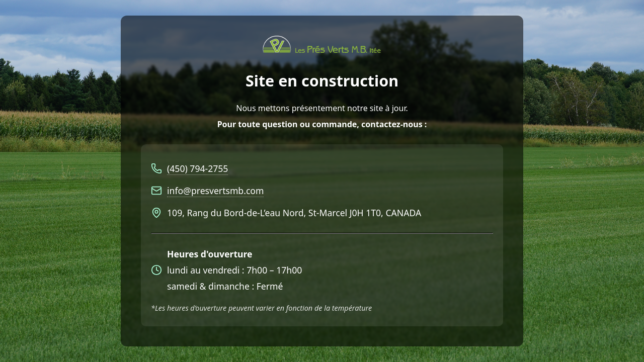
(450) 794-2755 (197, 168)
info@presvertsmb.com (215, 191)
